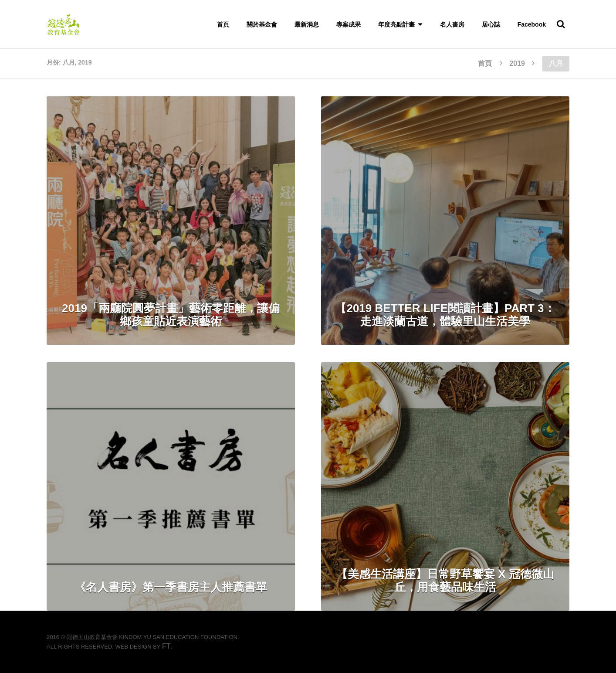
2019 (517, 63)
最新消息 (307, 24)
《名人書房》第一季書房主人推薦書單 (171, 587)
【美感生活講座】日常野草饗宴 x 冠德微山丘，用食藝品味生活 (445, 581)
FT (166, 646)
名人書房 (452, 24)
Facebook (532, 24)
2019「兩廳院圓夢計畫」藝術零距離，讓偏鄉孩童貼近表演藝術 (171, 315)
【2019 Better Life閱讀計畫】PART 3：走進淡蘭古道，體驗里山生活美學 (445, 315)
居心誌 (491, 24)
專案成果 (349, 24)
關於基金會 (262, 24)
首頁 (223, 24)
